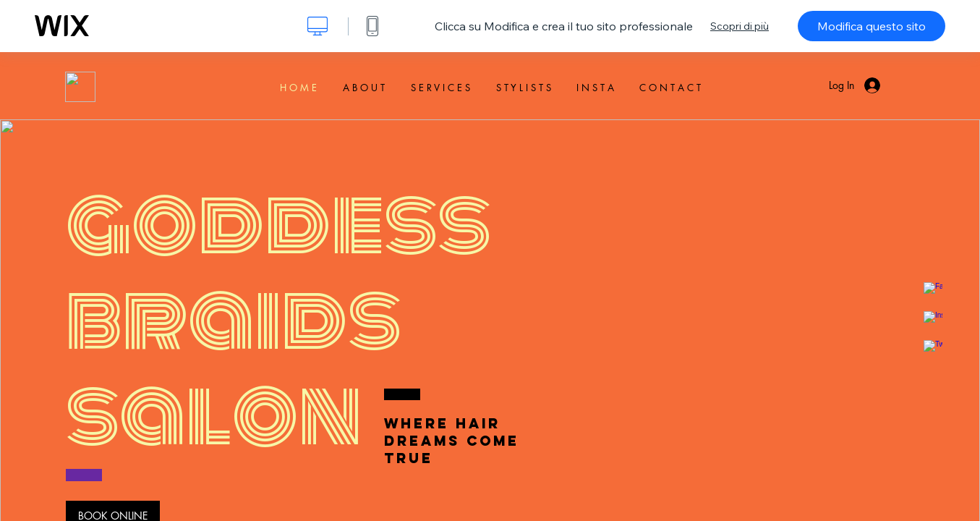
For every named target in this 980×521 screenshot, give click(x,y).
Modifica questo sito (872, 26)
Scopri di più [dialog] (740, 26)
